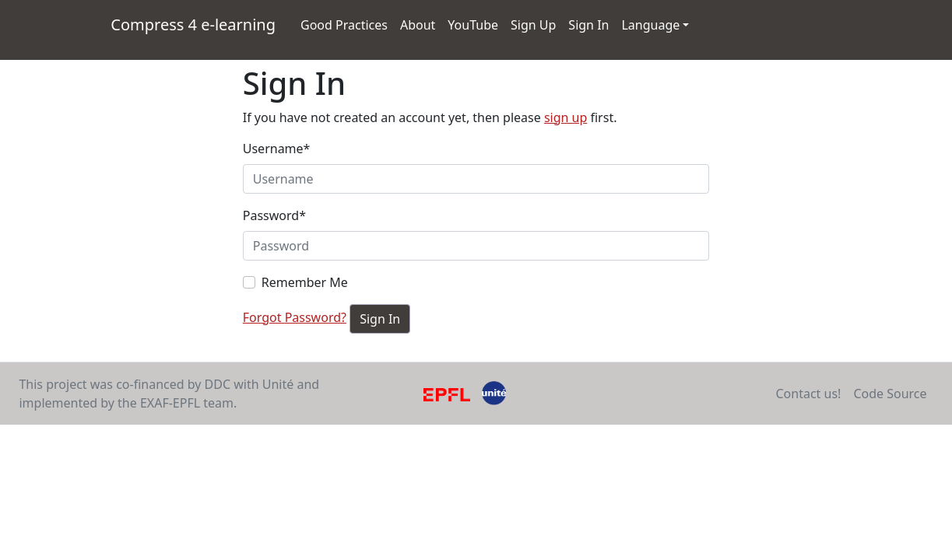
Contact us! (808, 394)
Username (277, 149)
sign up (566, 117)
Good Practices (344, 25)
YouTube (476, 24)
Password (274, 215)
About (418, 25)
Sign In (588, 25)
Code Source (890, 394)
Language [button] (650, 25)
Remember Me (305, 282)
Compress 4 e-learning (196, 24)
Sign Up (533, 25)
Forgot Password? (295, 317)
